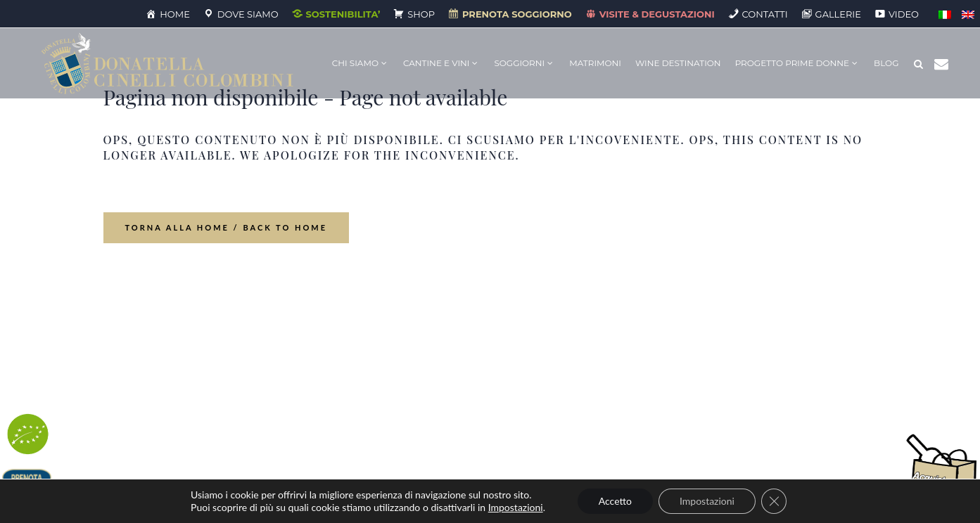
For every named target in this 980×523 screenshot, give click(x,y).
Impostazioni (516, 507)
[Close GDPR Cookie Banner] (774, 501)
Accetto (615, 501)
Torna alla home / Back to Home (227, 227)
